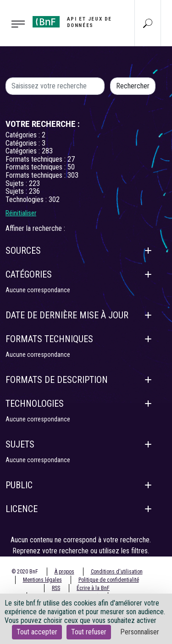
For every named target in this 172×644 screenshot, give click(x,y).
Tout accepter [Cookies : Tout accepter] (37, 632)
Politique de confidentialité (109, 580)
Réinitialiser (21, 213)
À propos (64, 572)
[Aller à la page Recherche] (148, 23)
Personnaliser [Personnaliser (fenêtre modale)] (140, 632)
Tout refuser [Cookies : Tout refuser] (89, 632)
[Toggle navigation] (14, 23)
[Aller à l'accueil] (74, 22)
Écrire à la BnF (93, 588)
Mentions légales (42, 580)
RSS (56, 588)
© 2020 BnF (25, 572)
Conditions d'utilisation (117, 572)
